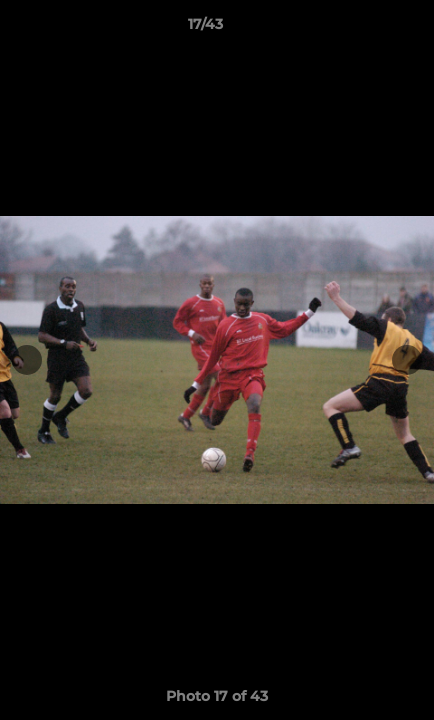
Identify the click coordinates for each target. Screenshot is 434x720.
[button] (362, 29)
